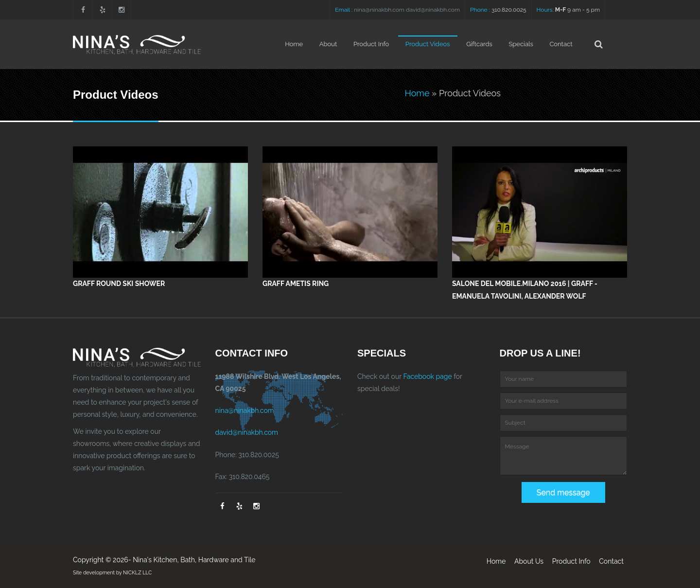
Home (294, 44)
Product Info (371, 44)
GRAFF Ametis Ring (296, 284)
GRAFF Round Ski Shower (119, 284)
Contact (561, 44)
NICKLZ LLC (137, 572)
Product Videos (428, 44)
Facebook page (427, 376)
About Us (529, 561)
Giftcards (479, 44)
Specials (521, 44)
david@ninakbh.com (433, 10)
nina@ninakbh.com (379, 10)
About (328, 44)
